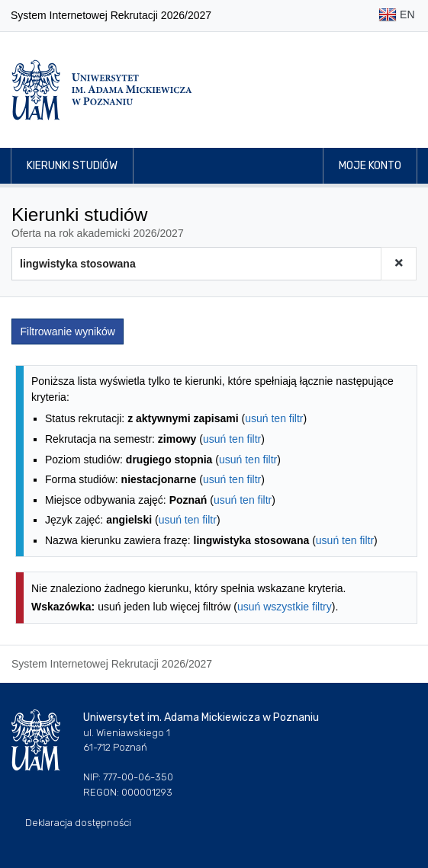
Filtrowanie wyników (68, 332)
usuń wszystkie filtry (285, 607)
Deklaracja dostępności (78, 823)
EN (396, 16)
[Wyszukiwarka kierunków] (196, 264)
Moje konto (370, 166)
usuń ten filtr (274, 418)
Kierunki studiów (72, 166)
